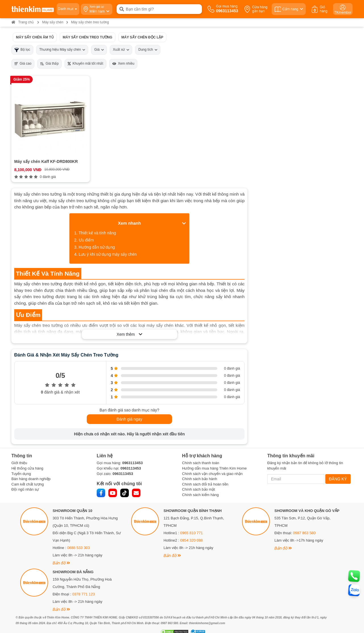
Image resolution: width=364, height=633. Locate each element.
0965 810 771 (192, 526)
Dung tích (148, 50)
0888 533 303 (78, 541)
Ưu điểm (86, 233)
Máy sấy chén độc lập (142, 37)
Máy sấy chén (53, 22)
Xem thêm (129, 328)
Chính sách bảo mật (198, 483)
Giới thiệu (19, 456)
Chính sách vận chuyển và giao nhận (212, 467)
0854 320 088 (192, 533)
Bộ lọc (22, 50)
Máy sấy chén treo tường (88, 37)
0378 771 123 (84, 587)
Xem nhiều (123, 63)
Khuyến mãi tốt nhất (85, 63)
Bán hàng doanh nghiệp (31, 472)
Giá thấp (49, 63)
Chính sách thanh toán (201, 456)
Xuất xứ (121, 50)
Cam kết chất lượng (28, 477)
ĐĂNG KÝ (338, 472)
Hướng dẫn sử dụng (97, 241)
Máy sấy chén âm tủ (35, 37)
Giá (99, 50)
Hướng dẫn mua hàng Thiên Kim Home (214, 461)
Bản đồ (61, 556)
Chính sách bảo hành (199, 472)
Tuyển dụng (21, 467)
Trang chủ (22, 22)
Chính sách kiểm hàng (200, 488)
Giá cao (23, 63)
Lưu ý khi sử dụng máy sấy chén (108, 248)
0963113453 (133, 456)
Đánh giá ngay (129, 413)
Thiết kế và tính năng (97, 226)
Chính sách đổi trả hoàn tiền (205, 477)
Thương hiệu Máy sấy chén (62, 50)
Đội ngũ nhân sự (25, 483)
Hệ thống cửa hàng (27, 461)
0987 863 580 (304, 526)
